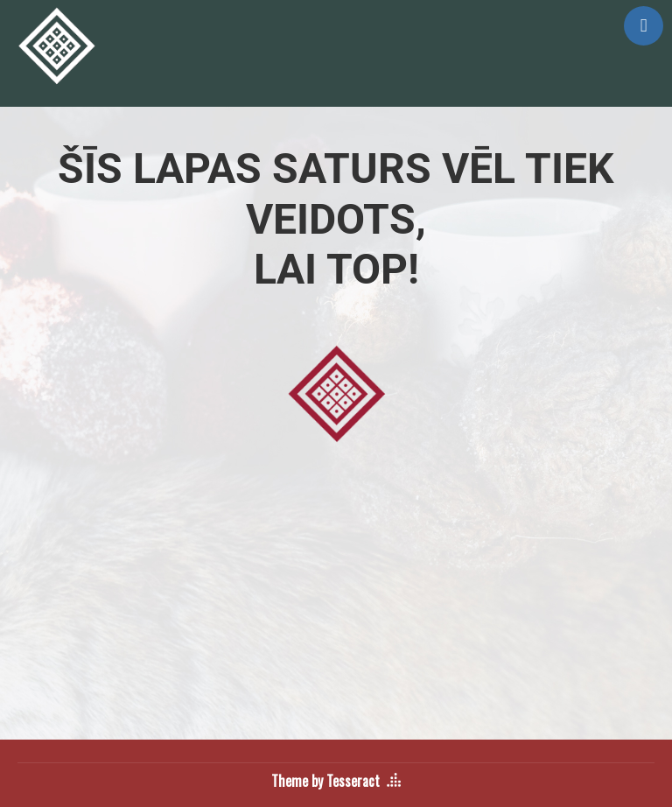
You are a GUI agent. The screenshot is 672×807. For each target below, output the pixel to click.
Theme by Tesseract (325, 781)
